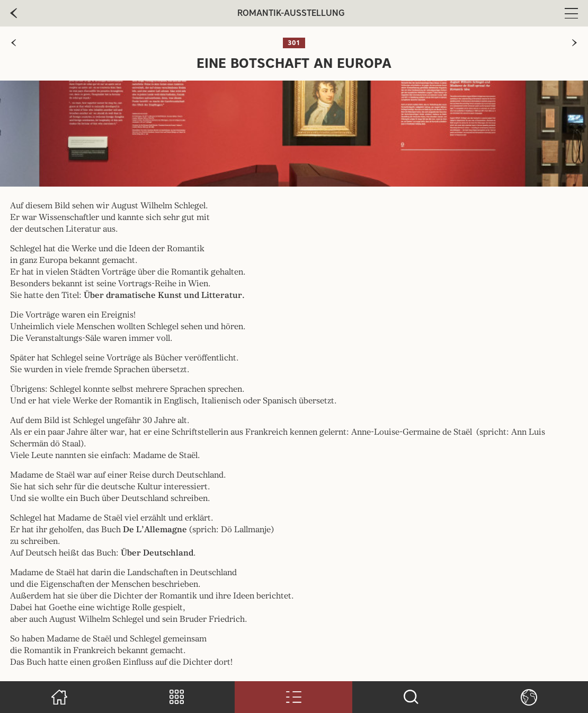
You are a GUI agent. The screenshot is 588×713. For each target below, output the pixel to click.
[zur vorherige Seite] (14, 13)
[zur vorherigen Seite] (14, 43)
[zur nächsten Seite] (574, 43)
